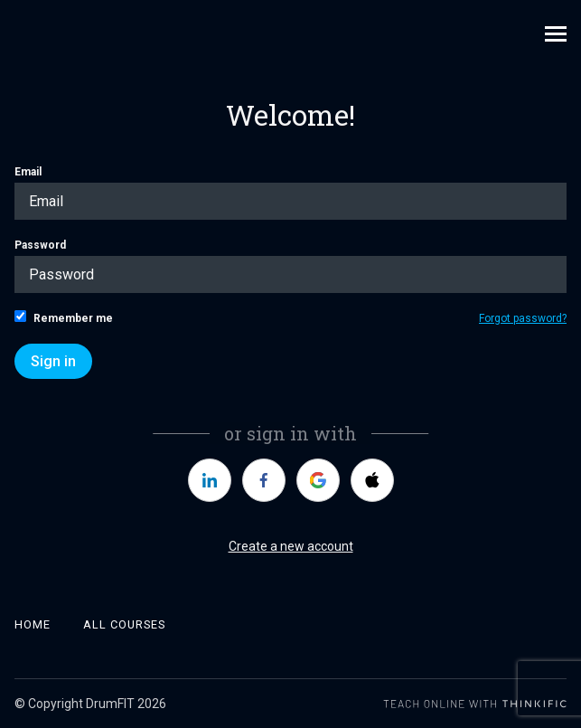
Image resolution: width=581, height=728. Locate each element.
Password (290, 266)
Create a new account (291, 546)
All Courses (124, 624)
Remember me (64, 317)
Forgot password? (523, 318)
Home (33, 624)
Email (290, 193)
